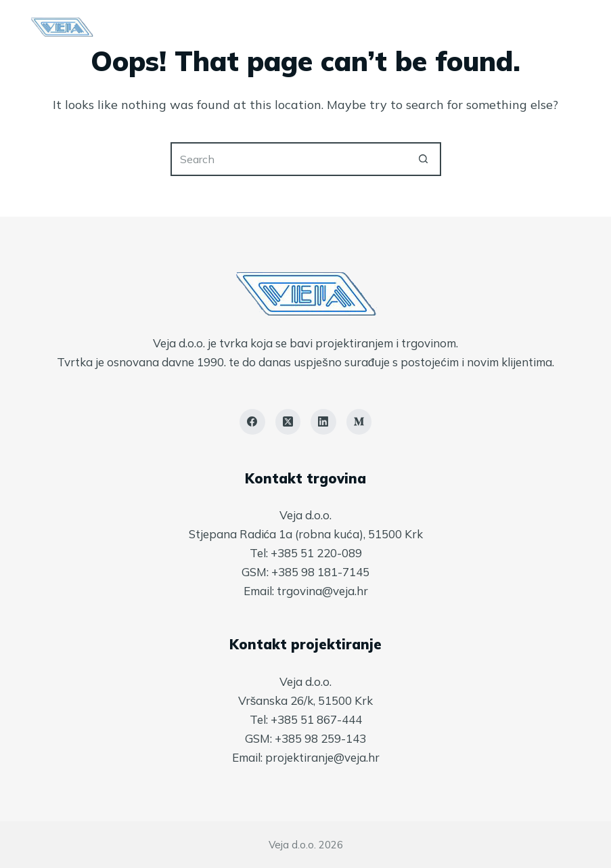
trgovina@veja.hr (322, 591)
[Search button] (424, 159)
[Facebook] (252, 422)
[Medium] (359, 422)
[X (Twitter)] (288, 422)
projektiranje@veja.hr (322, 757)
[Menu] (574, 27)
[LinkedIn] (323, 422)
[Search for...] (289, 159)
